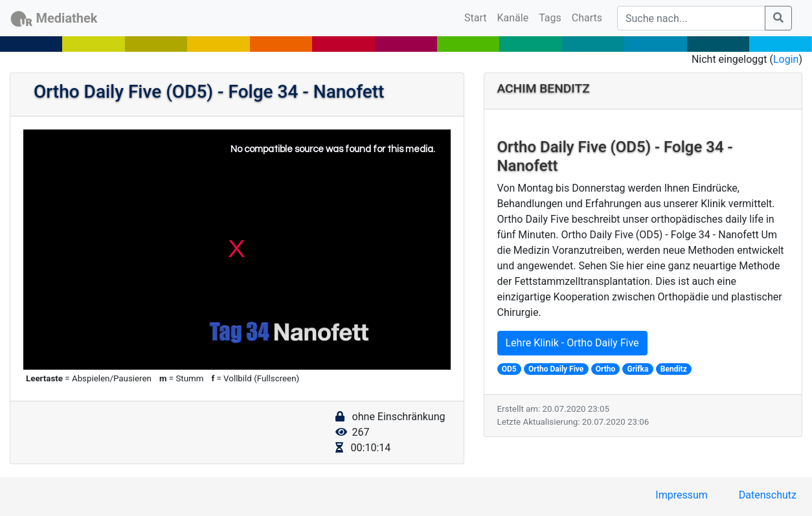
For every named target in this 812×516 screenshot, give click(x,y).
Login (786, 59)
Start (478, 17)
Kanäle (513, 18)
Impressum (682, 495)
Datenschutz (768, 495)
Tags (550, 18)
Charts (587, 18)
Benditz (674, 369)
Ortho (606, 369)
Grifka (638, 369)
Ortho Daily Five (556, 369)
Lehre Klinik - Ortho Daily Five (572, 343)
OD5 (509, 369)
